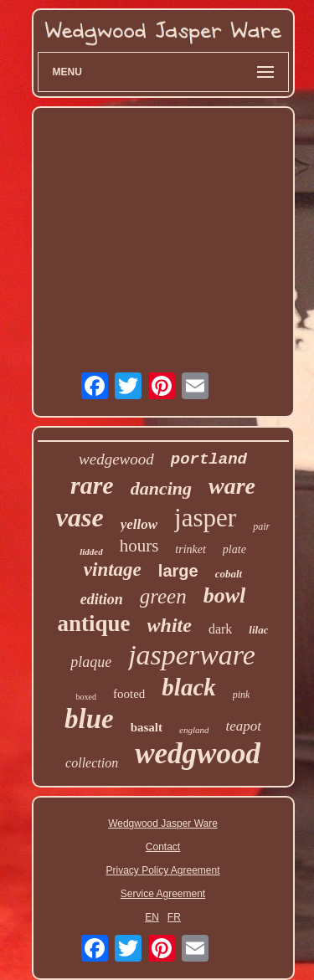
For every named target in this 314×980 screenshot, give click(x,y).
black (188, 687)
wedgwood (198, 754)
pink (242, 695)
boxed (86, 697)
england (194, 730)
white (170, 625)
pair (261, 526)
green (163, 596)
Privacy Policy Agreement (162, 870)
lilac (258, 630)
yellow (139, 524)
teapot (243, 726)
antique (94, 623)
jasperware (192, 655)
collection (92, 763)
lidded (91, 552)
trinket (190, 549)
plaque (91, 662)
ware (232, 486)
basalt (147, 727)
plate (234, 549)
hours (139, 546)
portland (209, 459)
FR (174, 917)
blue (89, 719)
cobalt (229, 574)
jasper (205, 518)
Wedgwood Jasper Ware (163, 824)
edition (102, 599)
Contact (163, 847)
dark (220, 629)
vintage (113, 570)
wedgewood (116, 459)
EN (152, 917)
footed (129, 694)
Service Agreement (163, 894)
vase (80, 517)
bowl (225, 595)
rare (92, 485)
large (178, 571)
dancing (161, 488)
